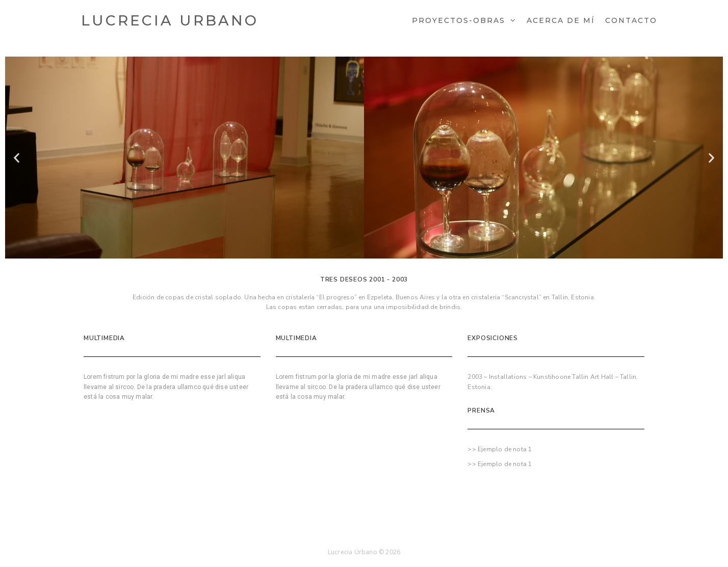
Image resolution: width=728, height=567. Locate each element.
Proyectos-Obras (459, 20)
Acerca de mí (561, 20)
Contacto (631, 20)
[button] (17, 158)
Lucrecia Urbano (170, 20)
